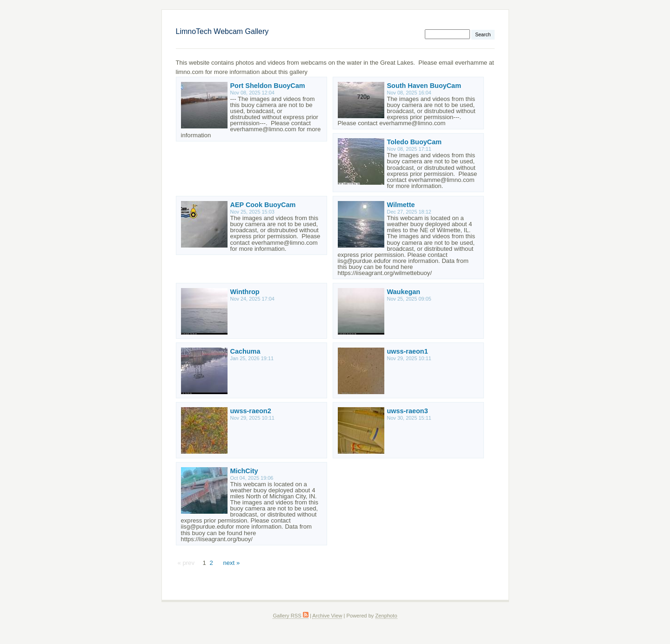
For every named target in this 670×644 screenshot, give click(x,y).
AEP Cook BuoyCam (263, 205)
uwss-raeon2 (251, 411)
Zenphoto (386, 616)
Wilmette (401, 205)
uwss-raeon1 (408, 351)
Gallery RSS (290, 616)
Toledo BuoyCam (415, 142)
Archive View (327, 616)
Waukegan (404, 292)
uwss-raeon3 (408, 411)
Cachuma (245, 351)
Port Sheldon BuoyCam (268, 86)
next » (231, 563)
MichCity (244, 471)
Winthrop (245, 292)
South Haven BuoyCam (424, 86)
